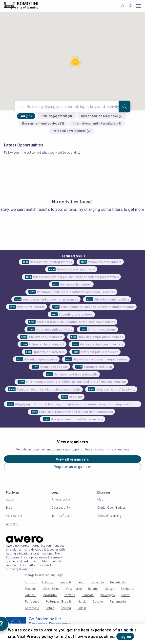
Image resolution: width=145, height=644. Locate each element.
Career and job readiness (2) (102, 116)
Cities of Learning (109, 516)
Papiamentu (118, 602)
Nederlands (118, 582)
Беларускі (32, 608)
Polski (82, 608)
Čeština (66, 608)
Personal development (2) (72, 131)
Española (97, 582)
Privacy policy (61, 500)
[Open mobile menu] (139, 6)
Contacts (12, 524)
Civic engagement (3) (56, 116)
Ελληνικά (128, 589)
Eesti (81, 582)
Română (69, 595)
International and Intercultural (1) (97, 124)
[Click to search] (123, 6)
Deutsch (65, 582)
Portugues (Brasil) (58, 602)
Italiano (93, 589)
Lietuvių (48, 582)
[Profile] (130, 6)
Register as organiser (72, 467)
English (30, 582)
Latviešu (31, 595)
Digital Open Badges (112, 508)
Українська (74, 589)
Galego (109, 589)
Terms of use (61, 516)
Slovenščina (51, 589)
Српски (98, 602)
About (10, 500)
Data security (61, 508)
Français (88, 595)
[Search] (124, 107)
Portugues (32, 602)
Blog (9, 508)
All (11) (26, 116)
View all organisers (72, 459)
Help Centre (14, 516)
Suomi (126, 595)
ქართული (108, 595)
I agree (125, 637)
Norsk (82, 602)
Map (100, 500)
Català (50, 608)
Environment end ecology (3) (43, 124)
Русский (31, 589)
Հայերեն (50, 595)
